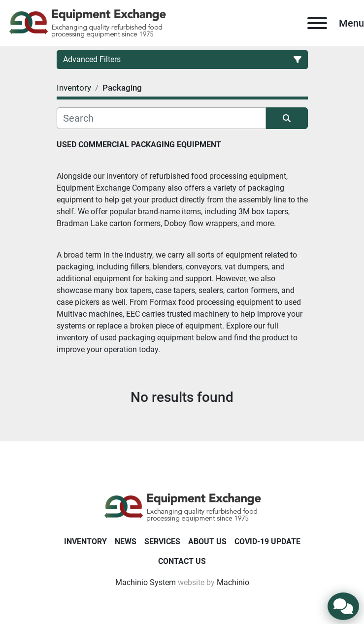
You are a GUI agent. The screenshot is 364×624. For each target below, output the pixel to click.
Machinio (233, 582)
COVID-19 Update (267, 542)
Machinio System (146, 582)
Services (162, 542)
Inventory (85, 542)
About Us (207, 542)
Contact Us (182, 561)
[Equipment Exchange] (182, 507)
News (126, 542)
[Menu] (317, 23)
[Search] (161, 118)
